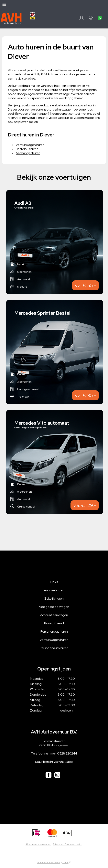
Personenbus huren (54, 632)
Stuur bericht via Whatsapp (54, 762)
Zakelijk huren (54, 599)
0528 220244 (67, 753)
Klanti (65, 863)
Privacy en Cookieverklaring (68, 844)
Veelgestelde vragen (54, 607)
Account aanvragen (54, 615)
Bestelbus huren (27, 149)
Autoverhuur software (49, 863)
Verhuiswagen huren (30, 145)
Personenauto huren (54, 648)
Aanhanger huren (28, 153)
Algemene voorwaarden (38, 844)
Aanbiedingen (54, 590)
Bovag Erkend (54, 623)
